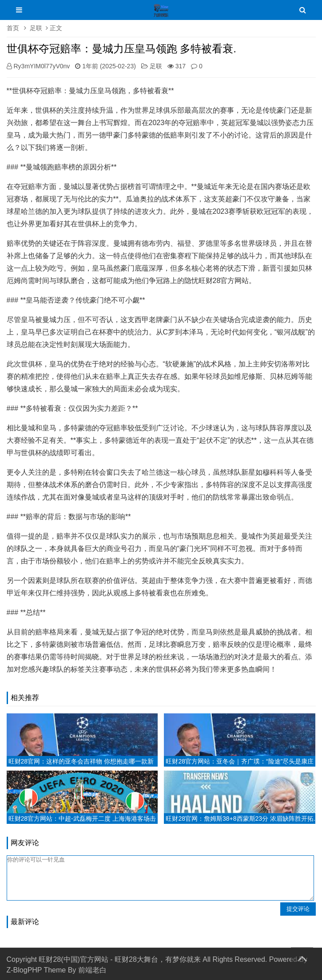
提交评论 (298, 909)
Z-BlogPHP (24, 970)
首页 (13, 28)
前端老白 (92, 970)
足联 (36, 28)
